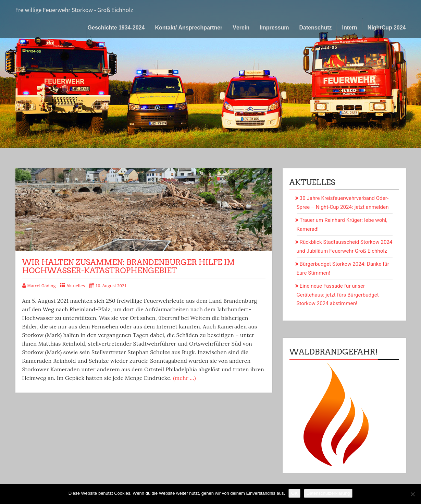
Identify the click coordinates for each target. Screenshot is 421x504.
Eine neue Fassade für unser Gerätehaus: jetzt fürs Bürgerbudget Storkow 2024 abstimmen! (338, 295)
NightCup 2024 (387, 27)
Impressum (274, 27)
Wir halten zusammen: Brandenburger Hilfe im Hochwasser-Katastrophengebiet (129, 266)
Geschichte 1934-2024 (116, 27)
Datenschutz (315, 27)
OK (294, 493)
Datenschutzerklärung (328, 493)
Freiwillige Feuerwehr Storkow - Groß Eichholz (74, 10)
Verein (241, 27)
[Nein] (412, 494)
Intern (349, 27)
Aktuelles (76, 286)
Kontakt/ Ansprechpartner (189, 27)
